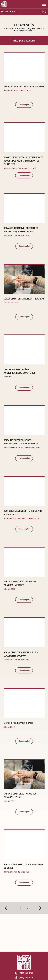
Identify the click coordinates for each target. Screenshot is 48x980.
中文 (44, 12)
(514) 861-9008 (24, 978)
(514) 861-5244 (24, 973)
